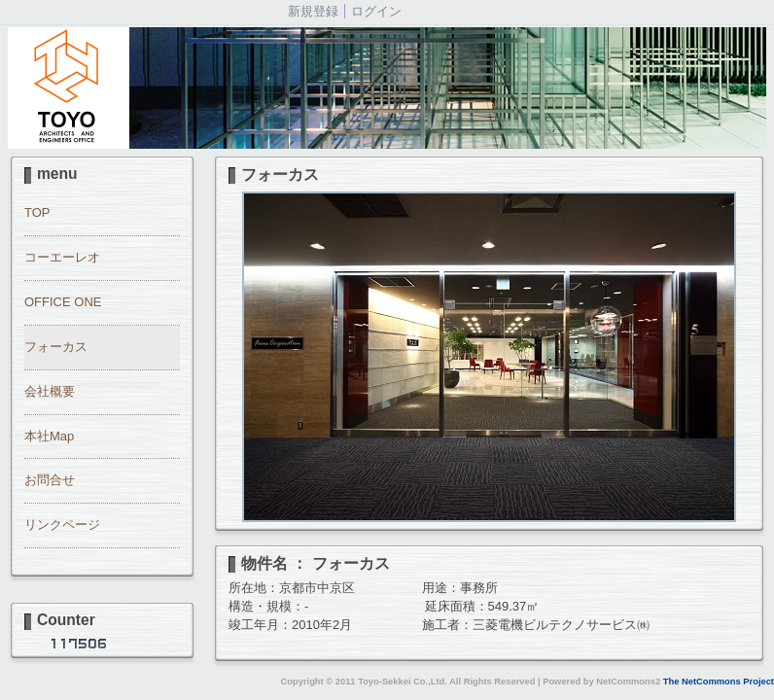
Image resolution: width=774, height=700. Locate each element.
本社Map (49, 436)
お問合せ (50, 480)
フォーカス (56, 347)
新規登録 (313, 11)
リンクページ (62, 525)
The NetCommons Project (719, 682)
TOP (37, 212)
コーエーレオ (62, 257)
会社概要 (50, 391)
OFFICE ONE (63, 302)
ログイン (376, 11)
